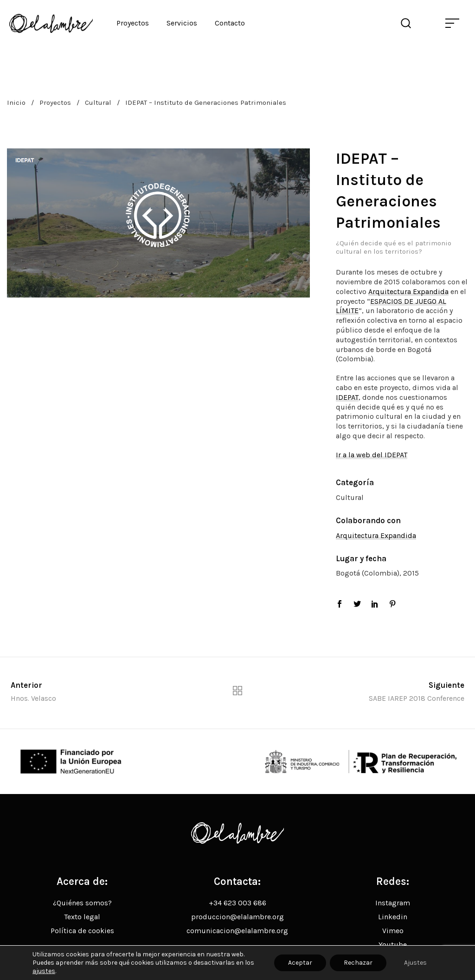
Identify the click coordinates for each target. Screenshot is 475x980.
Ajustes (415, 963)
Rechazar (358, 963)
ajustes (44, 971)
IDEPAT (347, 397)
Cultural (98, 102)
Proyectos (55, 102)
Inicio (16, 102)
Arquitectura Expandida (408, 291)
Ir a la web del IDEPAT (372, 455)
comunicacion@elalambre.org (237, 931)
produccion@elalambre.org (237, 917)
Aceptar (300, 963)
